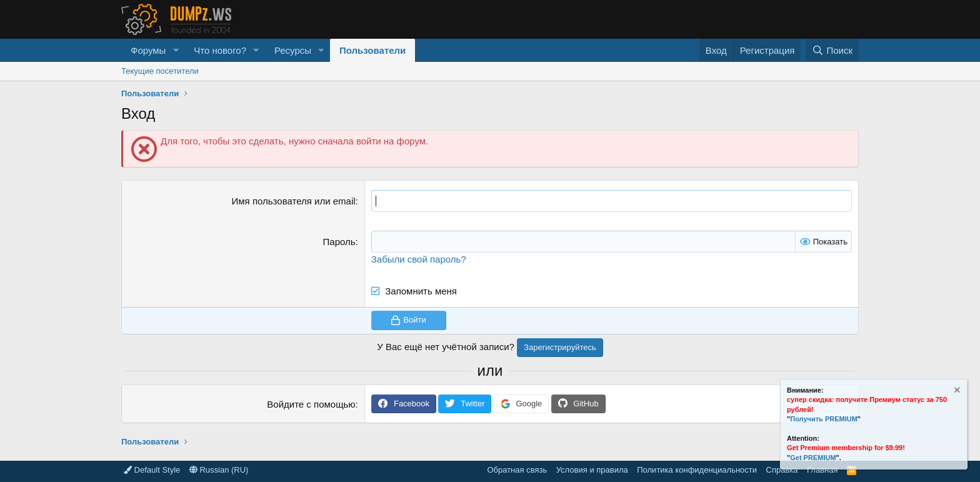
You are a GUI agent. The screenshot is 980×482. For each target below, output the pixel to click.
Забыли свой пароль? (419, 259)
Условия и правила (592, 470)
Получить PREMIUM (824, 419)
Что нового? (220, 50)
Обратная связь (517, 470)
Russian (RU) (219, 470)
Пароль (339, 242)
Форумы (148, 50)
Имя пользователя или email (294, 201)
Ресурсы (293, 50)
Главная (822, 470)
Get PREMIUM (813, 458)
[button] (176, 50)
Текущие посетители (160, 71)
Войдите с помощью (311, 404)
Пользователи (372, 50)
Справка (782, 470)
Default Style (152, 470)
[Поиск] (832, 50)
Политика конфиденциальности (697, 470)
